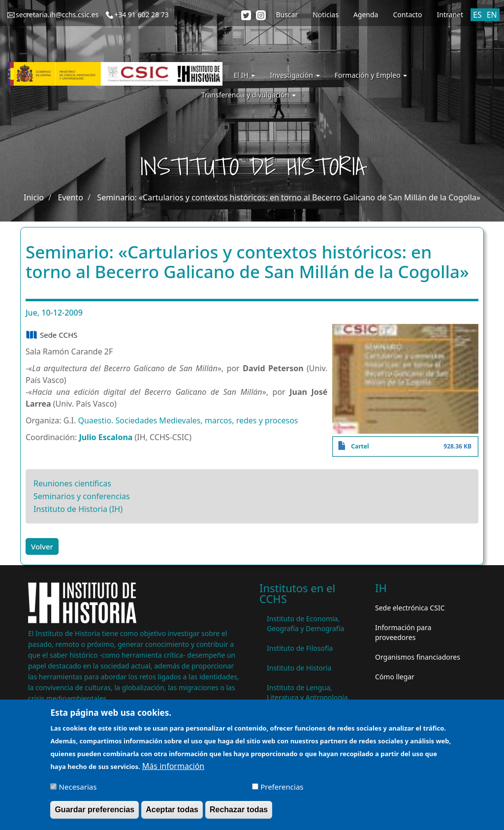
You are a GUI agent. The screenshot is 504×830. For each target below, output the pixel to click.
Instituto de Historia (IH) (78, 509)
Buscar (287, 15)
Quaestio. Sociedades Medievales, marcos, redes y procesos (188, 420)
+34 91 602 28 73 (142, 15)
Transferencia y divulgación (249, 95)
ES (477, 15)
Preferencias (282, 792)
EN (492, 15)
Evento (70, 197)
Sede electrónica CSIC (410, 608)
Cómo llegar (395, 677)
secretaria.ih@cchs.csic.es (57, 15)
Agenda (366, 15)
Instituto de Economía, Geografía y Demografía (305, 623)
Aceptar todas (172, 814)
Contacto (407, 15)
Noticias (326, 15)
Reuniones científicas (72, 483)
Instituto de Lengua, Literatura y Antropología (307, 692)
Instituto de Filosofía (300, 648)
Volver (42, 546)
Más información (173, 771)
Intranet (450, 15)
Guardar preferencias (94, 814)
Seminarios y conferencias (82, 496)
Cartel (360, 446)
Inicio (210, 75)
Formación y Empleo (371, 75)
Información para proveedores (403, 632)
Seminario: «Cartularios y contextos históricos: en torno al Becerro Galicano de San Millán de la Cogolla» (289, 197)
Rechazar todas (239, 814)
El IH (245, 75)
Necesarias (78, 792)
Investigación (295, 75)
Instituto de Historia (299, 668)
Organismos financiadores (418, 657)
